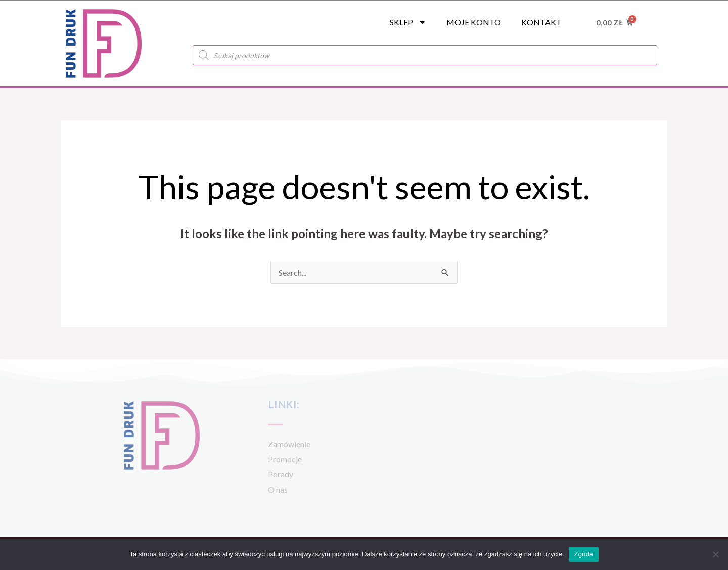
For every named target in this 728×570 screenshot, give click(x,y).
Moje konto (474, 22)
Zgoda (583, 554)
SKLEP (408, 22)
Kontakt (541, 22)
